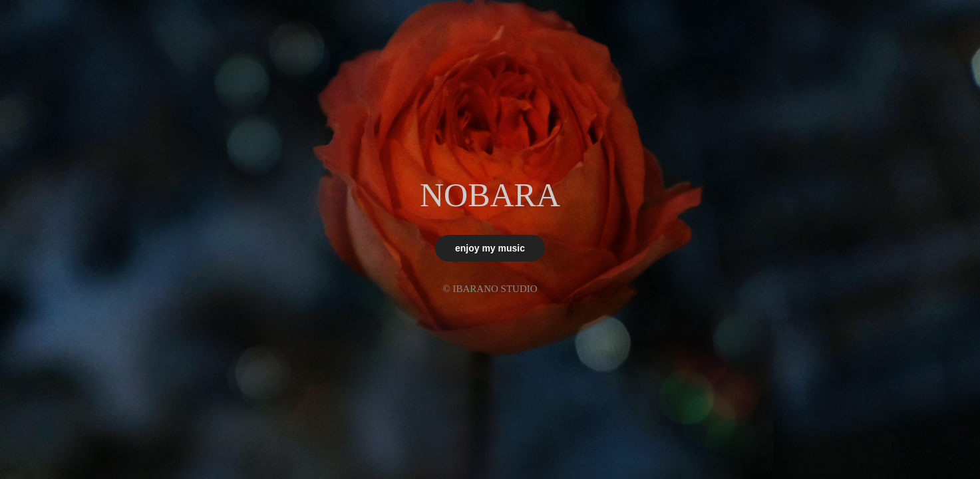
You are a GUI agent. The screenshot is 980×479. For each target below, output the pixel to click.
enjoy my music (490, 248)
